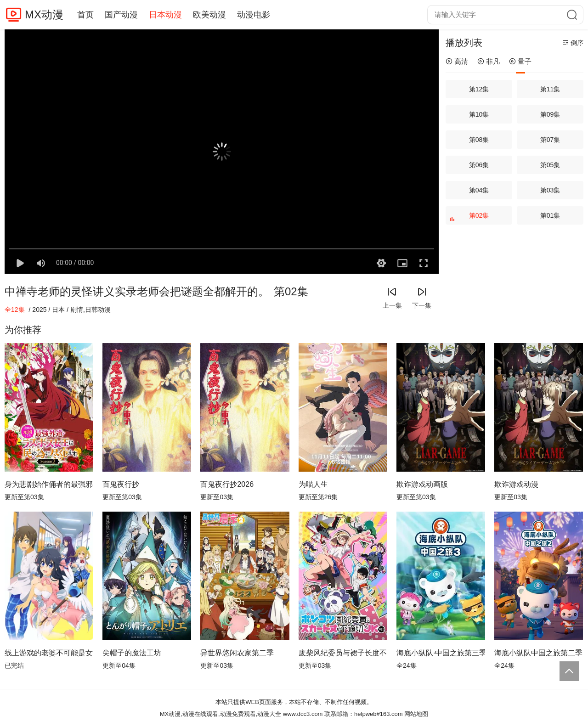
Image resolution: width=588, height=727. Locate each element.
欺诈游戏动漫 (516, 484)
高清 (457, 61)
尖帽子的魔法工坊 (132, 653)
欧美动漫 (209, 15)
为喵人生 (313, 484)
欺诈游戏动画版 (422, 484)
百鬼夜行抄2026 (227, 484)
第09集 (550, 114)
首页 (85, 15)
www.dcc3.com (303, 714)
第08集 (479, 140)
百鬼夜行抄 (121, 484)
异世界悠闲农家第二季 (237, 653)
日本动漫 (165, 15)
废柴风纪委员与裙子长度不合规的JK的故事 (343, 653)
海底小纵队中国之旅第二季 (538, 653)
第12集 (479, 89)
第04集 (479, 190)
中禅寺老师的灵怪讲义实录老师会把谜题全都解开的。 (137, 291)
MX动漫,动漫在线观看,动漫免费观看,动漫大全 (220, 714)
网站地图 (416, 714)
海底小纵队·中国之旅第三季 (441, 653)
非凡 (489, 61)
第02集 (470, 218)
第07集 (550, 140)
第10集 (479, 114)
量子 (520, 61)
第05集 (550, 165)
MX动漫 (44, 14)
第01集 (550, 215)
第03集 (550, 190)
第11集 (550, 89)
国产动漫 (121, 15)
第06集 (479, 165)
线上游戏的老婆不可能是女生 (49, 653)
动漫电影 (254, 15)
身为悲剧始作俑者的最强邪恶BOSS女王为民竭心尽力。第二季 (49, 484)
